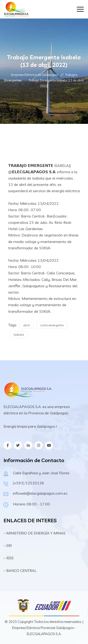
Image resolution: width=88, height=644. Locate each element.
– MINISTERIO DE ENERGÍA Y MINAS (35, 533)
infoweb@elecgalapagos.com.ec (40, 493)
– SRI (8, 545)
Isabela (19, 335)
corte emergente (52, 325)
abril (27, 325)
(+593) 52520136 (29, 483)
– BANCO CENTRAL (20, 570)
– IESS (9, 558)
